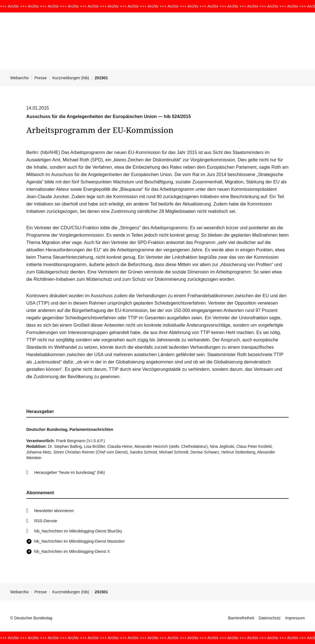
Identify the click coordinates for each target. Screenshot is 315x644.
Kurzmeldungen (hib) (71, 78)
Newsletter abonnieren (54, 511)
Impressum (295, 618)
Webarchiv (20, 78)
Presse (41, 78)
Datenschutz (270, 618)
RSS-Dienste (46, 521)
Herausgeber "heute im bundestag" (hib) (70, 472)
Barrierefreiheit (241, 618)
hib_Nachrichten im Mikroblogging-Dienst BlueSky (78, 531)
